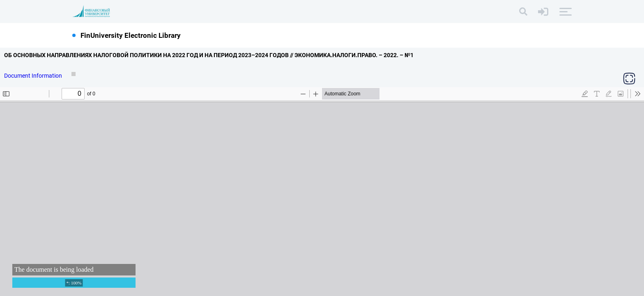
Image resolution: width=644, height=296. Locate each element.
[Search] (523, 12)
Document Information (34, 76)
